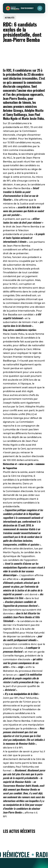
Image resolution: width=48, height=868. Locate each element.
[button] (40, 8)
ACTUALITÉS (10, 18)
